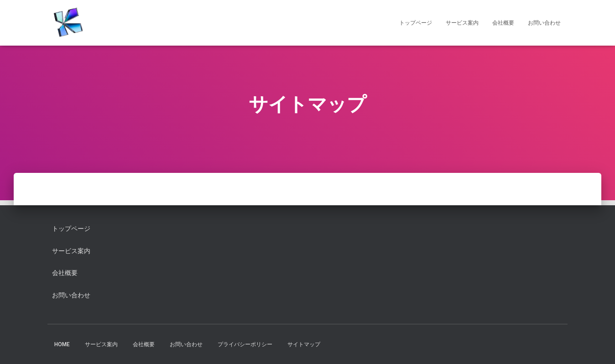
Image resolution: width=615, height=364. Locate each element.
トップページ (416, 23)
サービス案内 (462, 23)
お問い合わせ (544, 23)
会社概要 (503, 23)
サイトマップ (304, 344)
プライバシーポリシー (245, 344)
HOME (62, 344)
